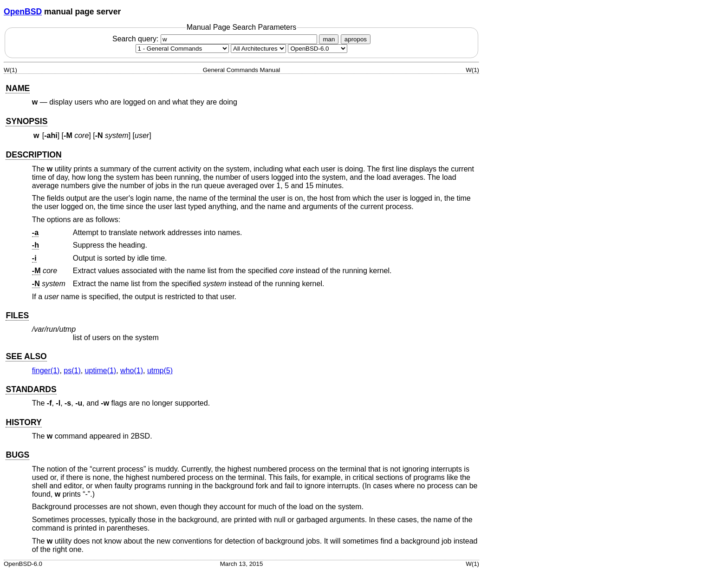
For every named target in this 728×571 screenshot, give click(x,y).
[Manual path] (318, 49)
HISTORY (23, 422)
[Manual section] (182, 49)
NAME (18, 88)
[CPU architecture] (258, 49)
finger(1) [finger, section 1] (46, 371)
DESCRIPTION (33, 155)
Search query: (216, 39)
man (329, 39)
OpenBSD (23, 12)
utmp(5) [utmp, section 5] (160, 371)
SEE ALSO (26, 356)
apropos (356, 39)
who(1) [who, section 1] (132, 371)
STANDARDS (31, 389)
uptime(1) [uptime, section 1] (101, 371)
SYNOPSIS (26, 121)
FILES (17, 315)
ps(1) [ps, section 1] (72, 371)
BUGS (17, 455)
